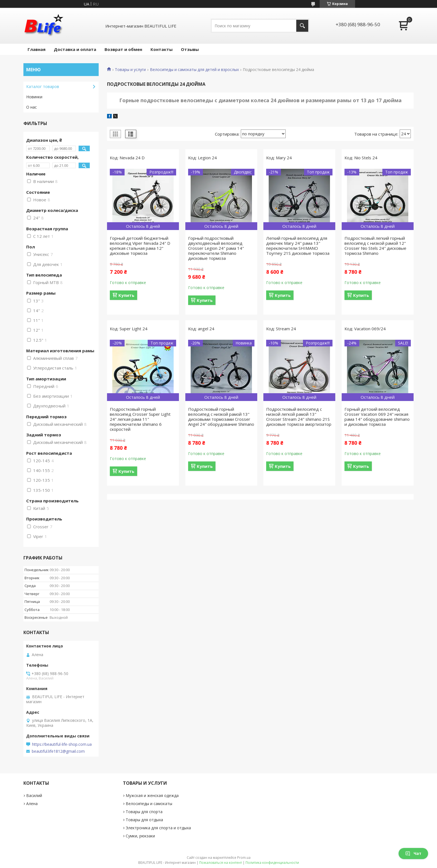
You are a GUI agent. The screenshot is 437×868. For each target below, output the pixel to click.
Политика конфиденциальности (272, 863)
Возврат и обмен (123, 49)
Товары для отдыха (144, 820)
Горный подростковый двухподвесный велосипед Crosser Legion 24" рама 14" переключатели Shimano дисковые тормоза (216, 248)
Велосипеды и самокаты (149, 804)
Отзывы (190, 49)
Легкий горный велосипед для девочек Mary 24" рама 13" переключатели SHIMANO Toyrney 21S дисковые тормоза (298, 246)
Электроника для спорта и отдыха (158, 828)
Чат (413, 853)
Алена (32, 804)
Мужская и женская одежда (152, 795)
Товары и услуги (130, 70)
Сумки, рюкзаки (140, 836)
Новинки (34, 97)
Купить (126, 295)
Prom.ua (244, 858)
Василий (34, 795)
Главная (37, 49)
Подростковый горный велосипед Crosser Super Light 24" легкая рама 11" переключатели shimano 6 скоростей (140, 419)
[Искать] (302, 26)
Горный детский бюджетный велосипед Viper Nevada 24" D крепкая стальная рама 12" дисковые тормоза (140, 246)
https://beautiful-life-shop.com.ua (62, 744)
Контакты (162, 49)
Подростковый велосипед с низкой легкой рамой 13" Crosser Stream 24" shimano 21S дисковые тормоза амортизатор (299, 417)
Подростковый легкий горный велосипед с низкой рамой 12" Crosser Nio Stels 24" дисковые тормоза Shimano (375, 246)
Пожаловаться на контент (221, 863)
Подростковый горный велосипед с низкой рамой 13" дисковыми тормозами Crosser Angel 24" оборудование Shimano (221, 417)
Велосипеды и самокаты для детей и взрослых (194, 70)
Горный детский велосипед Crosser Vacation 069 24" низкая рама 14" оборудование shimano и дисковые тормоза (377, 417)
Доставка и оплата (75, 49)
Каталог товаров (43, 86)
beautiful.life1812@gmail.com (58, 751)
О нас (31, 107)
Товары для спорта (144, 812)
